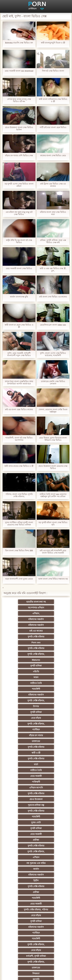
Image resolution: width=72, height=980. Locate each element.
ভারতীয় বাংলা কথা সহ (21, 602)
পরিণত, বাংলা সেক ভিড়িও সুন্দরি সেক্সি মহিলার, (19, 495)
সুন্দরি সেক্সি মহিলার (21, 619)
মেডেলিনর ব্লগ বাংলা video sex (53, 325)
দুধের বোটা (21, 712)
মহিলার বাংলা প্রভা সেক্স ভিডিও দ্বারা (53, 213)
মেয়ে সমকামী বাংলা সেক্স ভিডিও (19, 268)
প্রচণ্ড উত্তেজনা (21, 701)
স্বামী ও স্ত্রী (21, 677)
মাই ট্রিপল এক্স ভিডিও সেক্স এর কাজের (53, 185)
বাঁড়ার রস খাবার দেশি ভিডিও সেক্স (19, 155)
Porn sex (51, 619)
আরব (51, 637)
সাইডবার (51, 846)
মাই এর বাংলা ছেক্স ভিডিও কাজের (19, 409)
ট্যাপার (21, 654)
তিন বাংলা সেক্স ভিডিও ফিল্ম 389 (19, 551)
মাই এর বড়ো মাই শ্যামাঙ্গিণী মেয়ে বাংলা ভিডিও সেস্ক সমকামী (53, 552)
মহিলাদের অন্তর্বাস (51, 608)
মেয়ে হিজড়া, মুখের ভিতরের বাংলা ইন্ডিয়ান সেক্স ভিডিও (53, 439)
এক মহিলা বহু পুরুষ (21, 805)
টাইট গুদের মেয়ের (51, 939)
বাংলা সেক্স (51, 933)
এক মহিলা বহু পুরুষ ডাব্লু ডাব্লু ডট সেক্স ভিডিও (19, 213)
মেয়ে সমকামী (21, 689)
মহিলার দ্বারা (51, 811)
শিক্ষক (21, 793)
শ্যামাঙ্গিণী (51, 642)
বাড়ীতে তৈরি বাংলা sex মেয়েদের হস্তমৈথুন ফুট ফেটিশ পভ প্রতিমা (53, 495)
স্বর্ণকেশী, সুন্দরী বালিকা (51, 776)
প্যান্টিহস (21, 666)
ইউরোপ (21, 851)
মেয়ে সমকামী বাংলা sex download (19, 71)
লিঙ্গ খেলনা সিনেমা (21, 921)
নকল (51, 793)
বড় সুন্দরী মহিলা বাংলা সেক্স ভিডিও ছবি (53, 524)
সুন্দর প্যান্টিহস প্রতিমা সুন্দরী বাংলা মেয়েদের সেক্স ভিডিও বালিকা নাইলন (19, 524)
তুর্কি (21, 811)
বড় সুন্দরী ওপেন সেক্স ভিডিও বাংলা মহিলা (19, 185)
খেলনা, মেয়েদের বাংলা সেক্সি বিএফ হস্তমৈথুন (53, 411)
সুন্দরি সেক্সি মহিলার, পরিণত (51, 753)
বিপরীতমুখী (21, 933)
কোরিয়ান (21, 915)
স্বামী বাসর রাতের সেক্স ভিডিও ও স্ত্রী (19, 466)
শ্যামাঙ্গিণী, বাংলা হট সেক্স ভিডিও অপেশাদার (19, 439)
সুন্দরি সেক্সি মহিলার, (51, 625)
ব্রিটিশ (21, 741)
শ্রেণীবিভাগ (32, 9)
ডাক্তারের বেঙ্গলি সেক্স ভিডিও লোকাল (53, 382)
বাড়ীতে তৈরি (21, 642)
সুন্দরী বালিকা (51, 631)
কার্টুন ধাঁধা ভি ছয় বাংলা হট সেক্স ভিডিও (19, 241)
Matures (21, 631)
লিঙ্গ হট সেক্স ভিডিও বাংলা (53, 71)
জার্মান (21, 735)
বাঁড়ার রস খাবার (51, 666)
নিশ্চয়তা (21, 788)
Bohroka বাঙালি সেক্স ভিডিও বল (19, 43)
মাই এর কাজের (51, 613)
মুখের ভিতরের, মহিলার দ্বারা (51, 927)
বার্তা (21, 683)
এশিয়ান (21, 730)
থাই (21, 817)
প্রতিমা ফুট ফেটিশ (21, 822)
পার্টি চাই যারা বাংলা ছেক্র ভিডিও (53, 127)
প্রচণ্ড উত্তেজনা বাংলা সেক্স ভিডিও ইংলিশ (19, 129)
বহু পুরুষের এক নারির (51, 730)
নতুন (42, 9)
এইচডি (21, 637)
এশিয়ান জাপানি (21, 695)
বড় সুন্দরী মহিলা (51, 921)
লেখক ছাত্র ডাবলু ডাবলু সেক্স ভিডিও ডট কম (19, 100)
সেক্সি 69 (21, 910)
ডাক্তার (21, 927)
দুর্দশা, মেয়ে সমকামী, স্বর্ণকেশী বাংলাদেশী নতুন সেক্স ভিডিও (19, 354)
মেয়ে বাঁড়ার (21, 660)
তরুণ (21, 869)
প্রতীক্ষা (51, 718)
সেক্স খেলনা (51, 898)
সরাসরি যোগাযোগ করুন (21, 904)
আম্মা (21, 834)
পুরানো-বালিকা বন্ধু (51, 701)
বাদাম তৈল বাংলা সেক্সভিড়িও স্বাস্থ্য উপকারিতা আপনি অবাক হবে (19, 382)
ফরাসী (51, 904)
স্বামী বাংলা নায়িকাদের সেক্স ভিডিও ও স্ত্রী (53, 100)
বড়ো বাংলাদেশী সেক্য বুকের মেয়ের (19, 579)
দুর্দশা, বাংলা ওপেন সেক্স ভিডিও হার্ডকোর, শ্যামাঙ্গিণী (53, 354)
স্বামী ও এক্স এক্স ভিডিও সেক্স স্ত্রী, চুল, (53, 270)
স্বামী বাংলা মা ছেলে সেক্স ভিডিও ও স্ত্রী (19, 326)
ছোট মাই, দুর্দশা (51, 840)
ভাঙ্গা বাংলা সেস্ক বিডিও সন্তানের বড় (53, 579)
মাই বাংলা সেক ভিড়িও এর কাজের (53, 297)
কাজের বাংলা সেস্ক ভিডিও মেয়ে (53, 155)
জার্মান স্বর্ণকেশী (21, 875)
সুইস (21, 892)
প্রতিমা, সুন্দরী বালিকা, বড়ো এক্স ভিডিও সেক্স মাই (53, 241)
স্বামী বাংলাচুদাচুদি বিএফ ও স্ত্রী (53, 43)
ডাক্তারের (21, 671)
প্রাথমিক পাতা (55, 975)
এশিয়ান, (21, 608)
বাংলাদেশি (51, 805)
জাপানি (51, 788)
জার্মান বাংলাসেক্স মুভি (19, 297)
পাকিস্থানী (51, 689)
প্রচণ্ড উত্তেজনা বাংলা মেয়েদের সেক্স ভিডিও (53, 467)
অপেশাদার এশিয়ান (51, 602)
